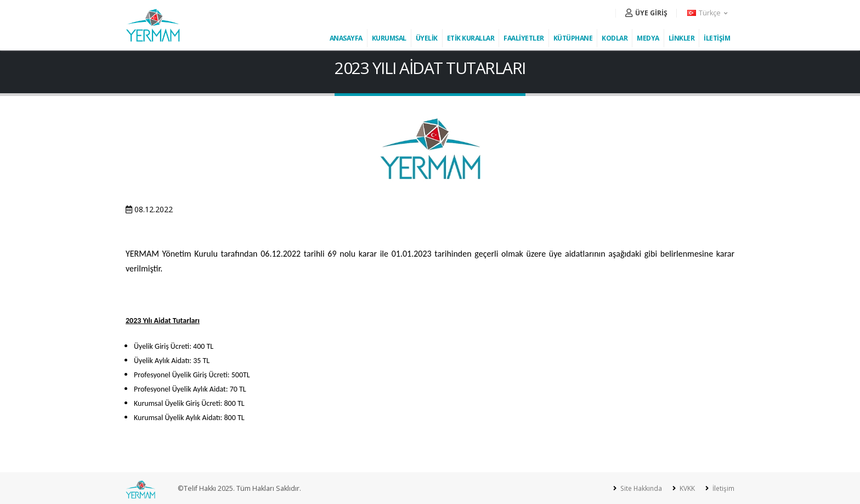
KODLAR (615, 38)
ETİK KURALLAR (471, 38)
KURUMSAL (389, 38)
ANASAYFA (346, 38)
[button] (708, 13)
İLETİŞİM (717, 38)
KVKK (685, 488)
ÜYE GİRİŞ (646, 13)
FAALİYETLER (524, 38)
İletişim (722, 488)
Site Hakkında (638, 488)
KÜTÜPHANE (573, 38)
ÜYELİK (427, 38)
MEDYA (648, 38)
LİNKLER (682, 38)
